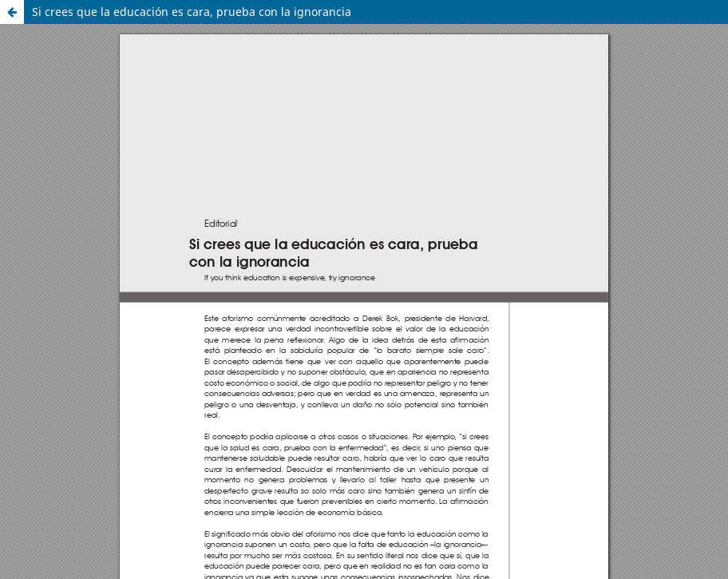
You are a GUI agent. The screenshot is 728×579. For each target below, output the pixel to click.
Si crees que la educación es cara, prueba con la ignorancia (192, 12)
